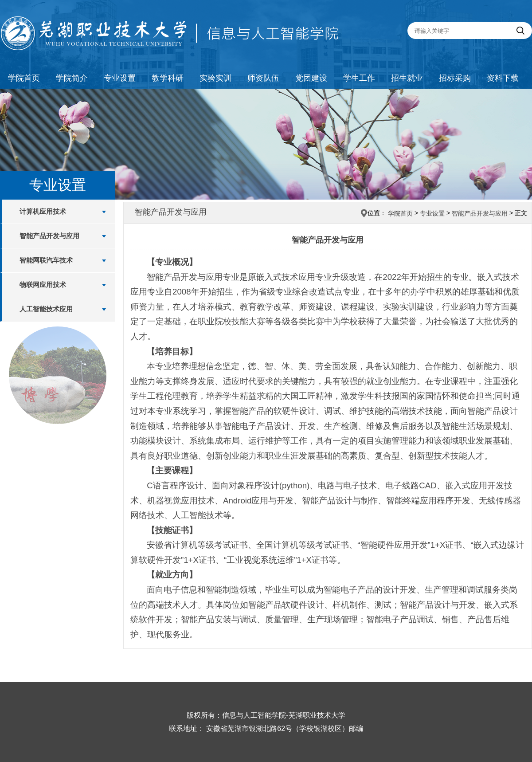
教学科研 (168, 78)
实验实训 (215, 78)
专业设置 (120, 78)
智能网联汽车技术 (46, 260)
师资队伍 (263, 78)
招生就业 (407, 78)
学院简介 (72, 78)
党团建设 (311, 78)
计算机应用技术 (43, 211)
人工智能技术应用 (46, 309)
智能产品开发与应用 (49, 236)
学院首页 (24, 78)
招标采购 (455, 78)
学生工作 (359, 78)
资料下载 (503, 78)
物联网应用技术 (43, 285)
